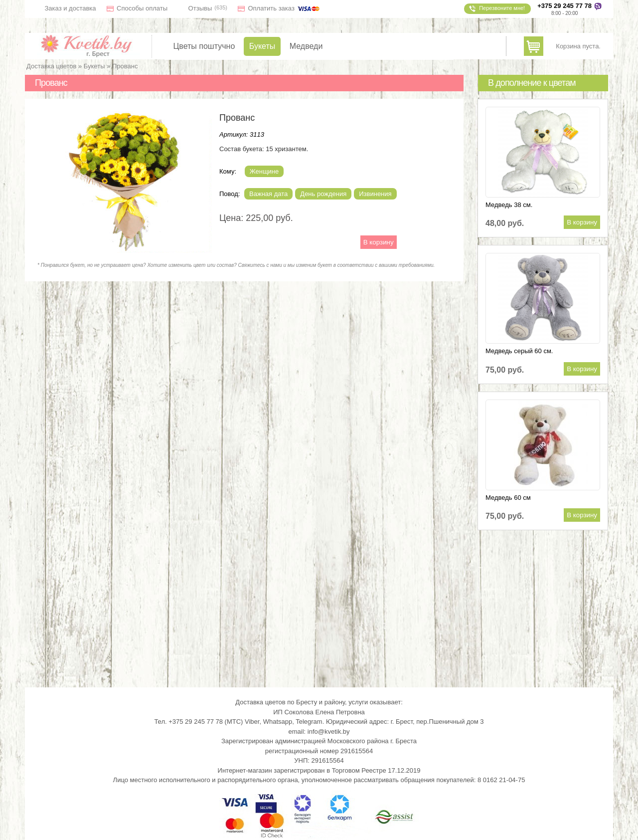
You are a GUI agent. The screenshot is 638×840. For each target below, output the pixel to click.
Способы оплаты (142, 8)
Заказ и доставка (71, 8)
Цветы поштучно (204, 46)
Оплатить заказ (284, 8)
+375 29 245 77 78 (564, 6)
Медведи (306, 46)
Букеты (262, 46)
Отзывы (200, 8)
